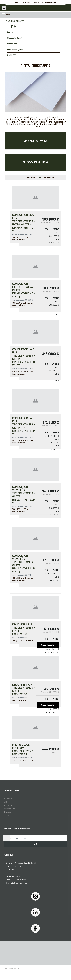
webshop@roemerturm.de (45, 2)
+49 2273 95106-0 (22, 2)
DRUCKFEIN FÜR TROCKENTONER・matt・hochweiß (24, 629)
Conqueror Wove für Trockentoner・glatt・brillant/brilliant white (24, 495)
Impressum (8, 799)
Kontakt (6, 815)
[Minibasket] (67, 8)
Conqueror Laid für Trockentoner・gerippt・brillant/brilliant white (24, 357)
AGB (5, 802)
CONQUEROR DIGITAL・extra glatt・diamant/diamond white (24, 290)
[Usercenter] (60, 8)
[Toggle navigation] (4, 15)
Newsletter (8, 812)
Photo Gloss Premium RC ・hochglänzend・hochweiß (24, 750)
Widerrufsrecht (9, 809)
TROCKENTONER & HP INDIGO (35, 162)
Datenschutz (8, 805)
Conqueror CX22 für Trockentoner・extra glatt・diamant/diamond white (24, 223)
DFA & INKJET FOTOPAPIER (35, 141)
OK (35, 844)
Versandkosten (14, 968)
